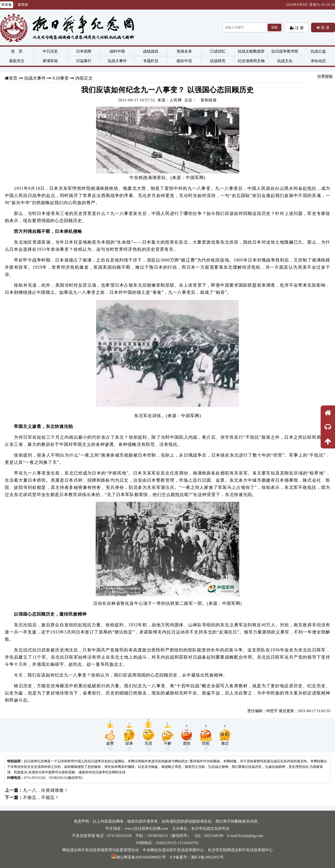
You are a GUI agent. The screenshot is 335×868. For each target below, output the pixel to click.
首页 (13, 78)
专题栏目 (151, 61)
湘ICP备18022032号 (207, 857)
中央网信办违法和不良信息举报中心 (173, 850)
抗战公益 (318, 51)
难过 (225, 746)
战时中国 (117, 51)
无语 (148, 746)
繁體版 (23, 5)
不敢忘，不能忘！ (41, 797)
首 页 (17, 51)
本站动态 (318, 61)
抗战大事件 (117, 61)
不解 (167, 746)
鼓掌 (129, 746)
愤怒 (206, 746)
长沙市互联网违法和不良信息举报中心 (240, 850)
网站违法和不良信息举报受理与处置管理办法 (100, 850)
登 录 (325, 27)
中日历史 (50, 51)
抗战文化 (285, 61)
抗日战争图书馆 (285, 51)
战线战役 (151, 51)
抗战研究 (218, 61)
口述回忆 (218, 51)
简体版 (7, 5)
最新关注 (17, 61)
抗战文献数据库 (251, 51)
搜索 (274, 27)
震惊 (187, 746)
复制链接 (209, 100)
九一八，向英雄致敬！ (46, 790)
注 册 (299, 28)
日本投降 (84, 51)
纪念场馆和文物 (251, 61)
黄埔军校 (50, 61)
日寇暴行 (84, 61)
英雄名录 (184, 51)
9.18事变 (61, 78)
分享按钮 (325, 76)
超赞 (110, 746)
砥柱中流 (184, 61)
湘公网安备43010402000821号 (139, 857)
